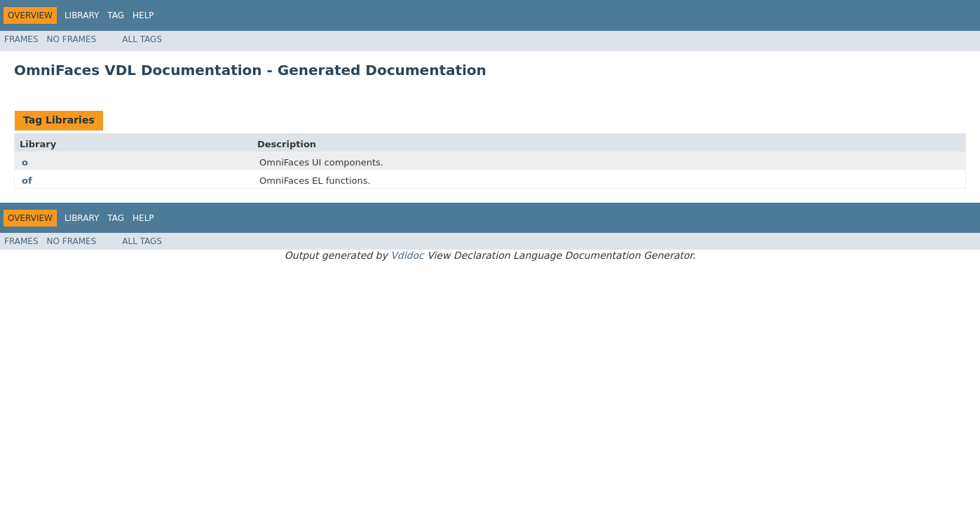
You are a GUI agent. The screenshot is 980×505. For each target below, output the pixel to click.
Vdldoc (407, 255)
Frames (21, 39)
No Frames (72, 39)
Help (143, 15)
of (27, 181)
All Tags (142, 39)
